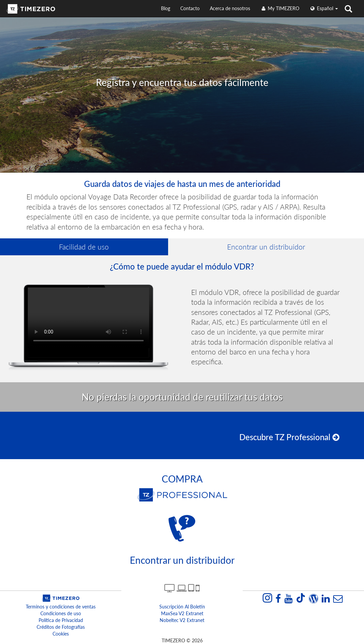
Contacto (190, 8)
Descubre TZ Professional (289, 437)
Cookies (61, 634)
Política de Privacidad (61, 620)
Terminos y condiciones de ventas (61, 607)
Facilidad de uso (84, 247)
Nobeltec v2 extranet (182, 620)
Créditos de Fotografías (61, 627)
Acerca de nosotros (230, 8)
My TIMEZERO (280, 8)
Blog (166, 8)
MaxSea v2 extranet (182, 613)
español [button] (324, 8)
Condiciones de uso (61, 613)
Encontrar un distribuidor (266, 247)
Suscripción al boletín (182, 607)
